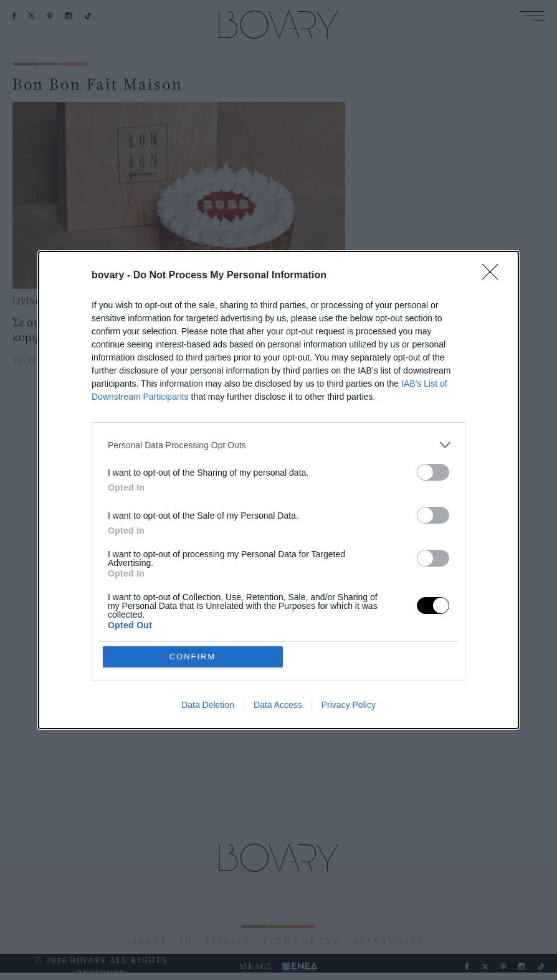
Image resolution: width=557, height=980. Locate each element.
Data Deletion (208, 615)
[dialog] (278, 490)
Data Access (278, 615)
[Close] (494, 366)
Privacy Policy (349, 615)
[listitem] (278, 535)
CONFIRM (193, 566)
